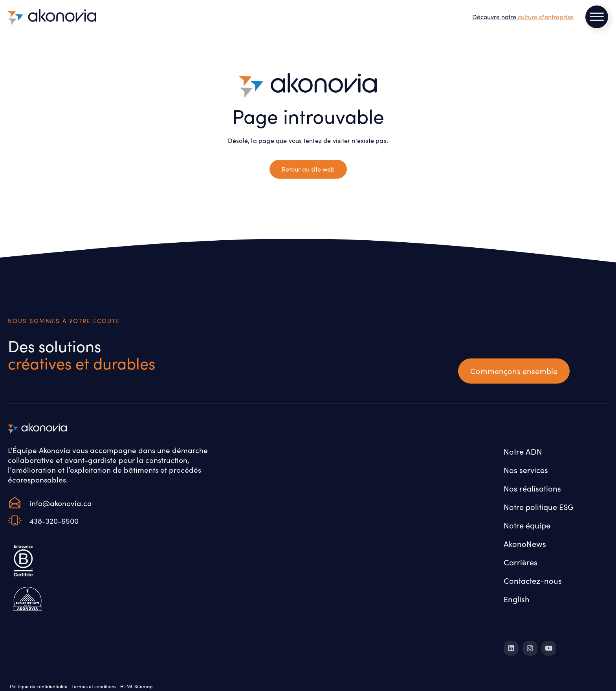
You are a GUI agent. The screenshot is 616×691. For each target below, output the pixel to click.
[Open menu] (597, 17)
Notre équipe (527, 525)
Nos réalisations (532, 488)
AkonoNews (525, 544)
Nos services (526, 470)
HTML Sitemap (136, 686)
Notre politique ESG (539, 507)
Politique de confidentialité (39, 686)
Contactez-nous (533, 580)
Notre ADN (523, 451)
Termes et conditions (94, 686)
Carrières (521, 562)
